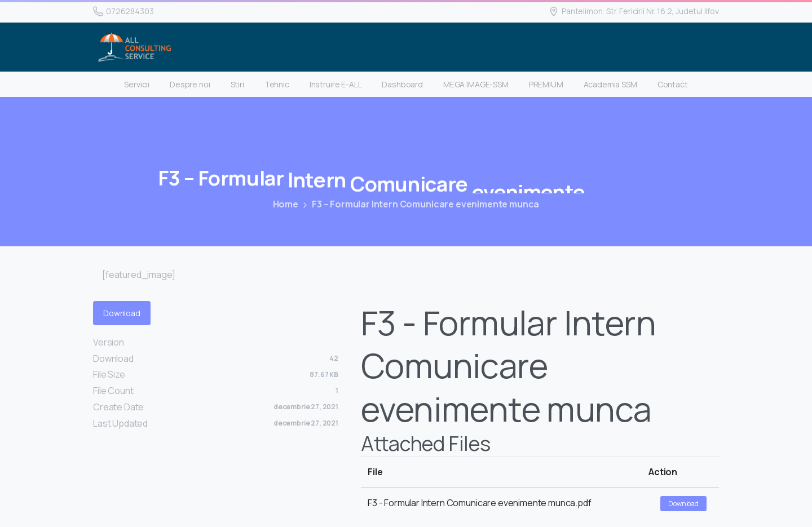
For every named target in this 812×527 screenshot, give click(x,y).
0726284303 (123, 11)
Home (285, 204)
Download (122, 313)
